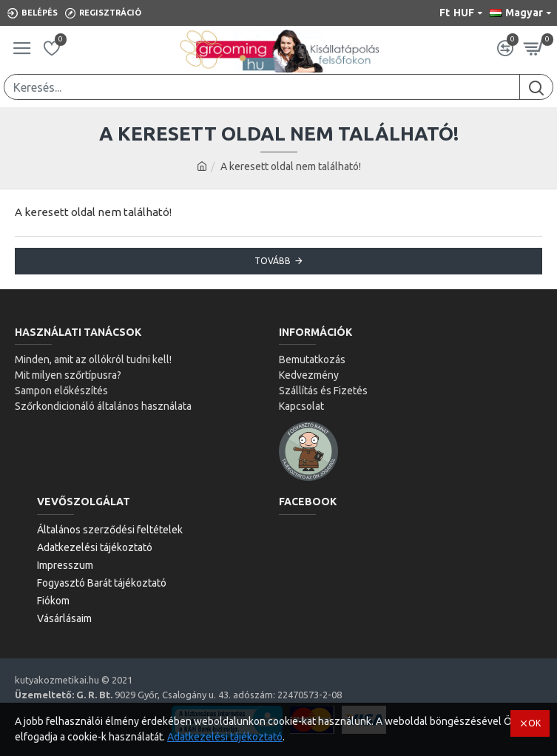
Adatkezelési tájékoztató (225, 737)
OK (534, 723)
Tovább (273, 261)
